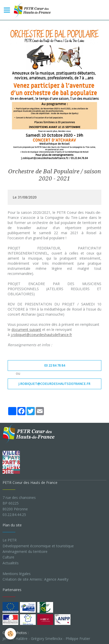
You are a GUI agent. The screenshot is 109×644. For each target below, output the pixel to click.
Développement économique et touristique (38, 546)
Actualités (11, 563)
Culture (8, 557)
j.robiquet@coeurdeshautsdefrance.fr (41, 335)
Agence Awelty (56, 579)
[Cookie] (10, 634)
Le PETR (10, 540)
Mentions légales (17, 574)
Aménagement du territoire (25, 551)
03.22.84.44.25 (14, 515)
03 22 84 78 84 (55, 365)
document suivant (26, 330)
